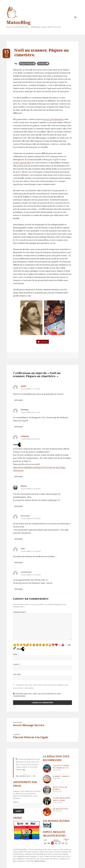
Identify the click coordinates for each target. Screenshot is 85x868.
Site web (17, 674)
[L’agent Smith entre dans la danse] (47, 801)
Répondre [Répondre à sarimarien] (19, 589)
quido (24, 386)
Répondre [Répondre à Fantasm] (19, 477)
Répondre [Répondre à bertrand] (19, 539)
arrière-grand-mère (22, 163)
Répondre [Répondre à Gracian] (19, 427)
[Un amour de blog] (47, 812)
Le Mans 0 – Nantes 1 (61, 776)
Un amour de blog (61, 809)
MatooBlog (18, 22)
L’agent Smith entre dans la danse (61, 799)
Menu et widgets (75, 20)
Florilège (42, 63)
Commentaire (20, 612)
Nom (16, 654)
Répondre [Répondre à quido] (19, 400)
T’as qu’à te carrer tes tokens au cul (61, 767)
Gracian (25, 410)
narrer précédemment (53, 119)
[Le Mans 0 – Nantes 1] (47, 779)
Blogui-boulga (26, 63)
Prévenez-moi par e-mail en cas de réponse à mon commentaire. (37, 695)
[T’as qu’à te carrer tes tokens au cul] (47, 768)
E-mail (17, 664)
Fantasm (25, 436)
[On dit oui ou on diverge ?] (47, 790)
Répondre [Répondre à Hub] (19, 563)
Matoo (24, 486)
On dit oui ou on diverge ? (60, 788)
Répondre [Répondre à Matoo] (19, 506)
